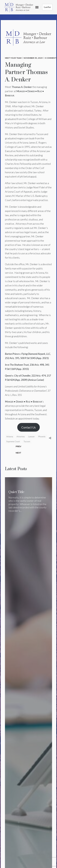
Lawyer (31, 436)
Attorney (21, 436)
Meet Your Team (13, 58)
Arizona (10, 436)
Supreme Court (13, 441)
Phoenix (42, 436)
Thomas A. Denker (22, 87)
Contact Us (28, 427)
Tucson (27, 441)
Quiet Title (16, 492)
